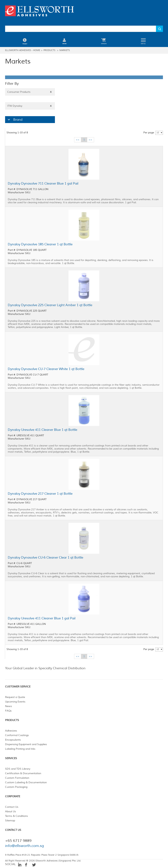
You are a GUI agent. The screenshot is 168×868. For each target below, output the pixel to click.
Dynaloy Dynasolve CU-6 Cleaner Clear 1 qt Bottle (45, 557)
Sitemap (10, 821)
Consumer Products (30, 92)
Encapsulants (13, 740)
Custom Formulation (17, 778)
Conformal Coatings (17, 735)
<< (78, 140)
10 (158, 133)
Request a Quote (15, 697)
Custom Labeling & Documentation (26, 782)
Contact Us (12, 807)
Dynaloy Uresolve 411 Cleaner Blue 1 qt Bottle (42, 430)
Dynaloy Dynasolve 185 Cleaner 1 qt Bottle (40, 244)
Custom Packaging (16, 787)
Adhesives (11, 731)
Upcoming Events (15, 702)
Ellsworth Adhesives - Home (23, 50)
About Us (11, 811)
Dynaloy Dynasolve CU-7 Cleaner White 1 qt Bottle (46, 369)
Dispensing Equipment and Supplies (26, 744)
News (9, 706)
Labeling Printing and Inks (20, 749)
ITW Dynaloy (30, 106)
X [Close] (51, 92)
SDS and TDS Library (18, 769)
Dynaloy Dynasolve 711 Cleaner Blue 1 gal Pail (43, 183)
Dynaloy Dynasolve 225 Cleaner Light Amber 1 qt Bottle (50, 305)
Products (49, 50)
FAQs (8, 711)
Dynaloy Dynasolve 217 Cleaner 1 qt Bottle (40, 494)
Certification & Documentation (23, 773)
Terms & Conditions (16, 816)
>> (90, 140)
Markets (65, 50)
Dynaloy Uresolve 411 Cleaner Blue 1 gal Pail (42, 618)
